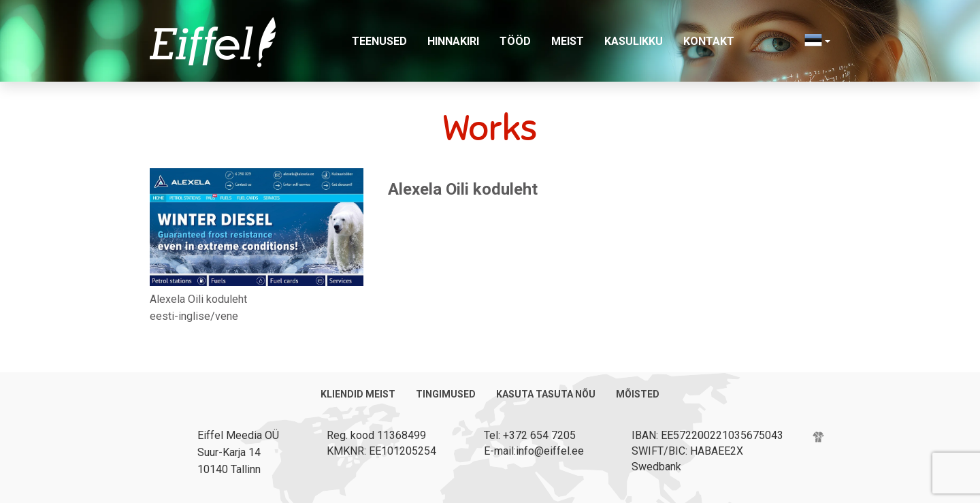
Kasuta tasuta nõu (546, 394)
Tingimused (446, 394)
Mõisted (638, 394)
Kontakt (709, 41)
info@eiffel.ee (550, 451)
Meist (568, 41)
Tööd (515, 41)
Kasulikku (634, 41)
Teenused (379, 41)
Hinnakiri (453, 41)
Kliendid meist (358, 394)
